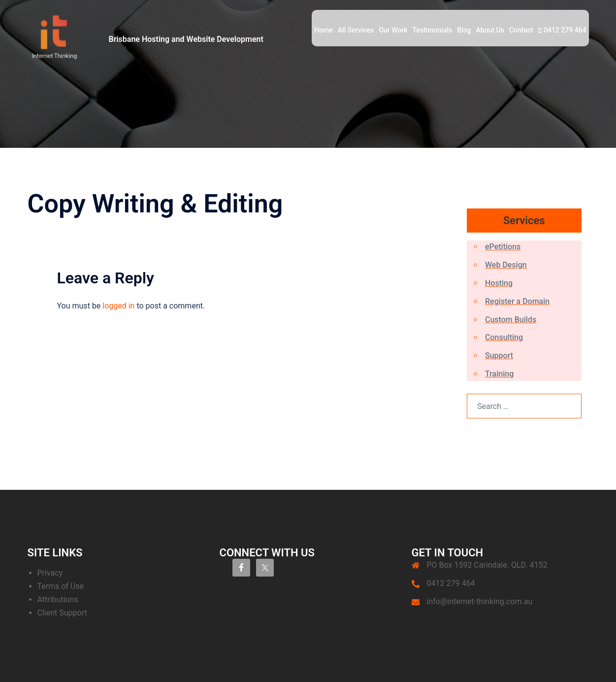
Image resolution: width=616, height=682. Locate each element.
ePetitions (503, 247)
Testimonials (433, 30)
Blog (464, 30)
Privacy (50, 573)
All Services (356, 30)
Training (499, 374)
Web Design (506, 265)
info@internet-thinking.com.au (480, 601)
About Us (490, 30)
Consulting (504, 337)
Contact (521, 30)
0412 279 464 (565, 30)
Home (324, 30)
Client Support (62, 613)
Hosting (499, 283)
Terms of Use (61, 586)
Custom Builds (511, 320)
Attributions (58, 599)
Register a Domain (517, 301)
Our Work (393, 30)
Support (499, 356)
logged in (118, 306)
